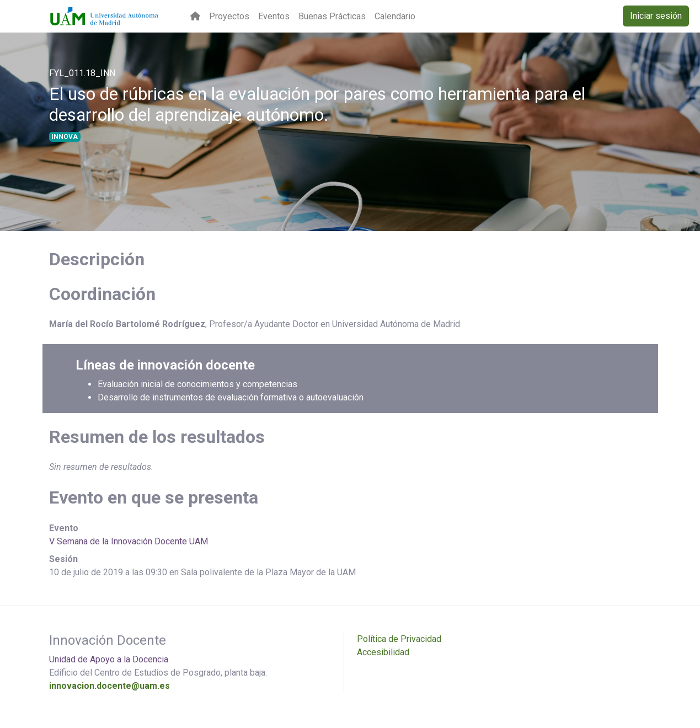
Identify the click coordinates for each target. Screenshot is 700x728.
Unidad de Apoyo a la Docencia (109, 659)
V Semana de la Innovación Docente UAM (129, 541)
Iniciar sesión (656, 16)
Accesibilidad (383, 652)
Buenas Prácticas (332, 16)
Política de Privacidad (399, 639)
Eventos (274, 16)
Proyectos (229, 16)
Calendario (395, 16)
